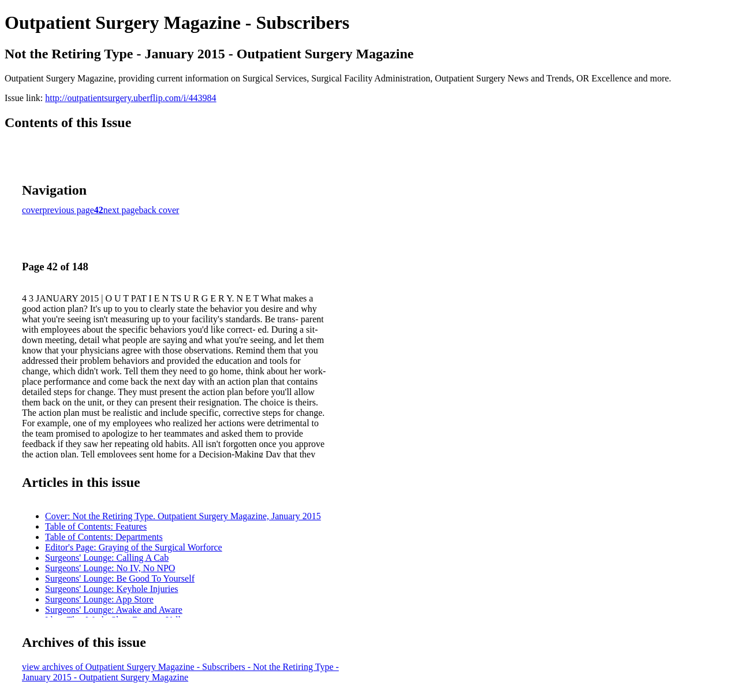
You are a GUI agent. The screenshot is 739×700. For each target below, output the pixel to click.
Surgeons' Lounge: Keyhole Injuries (112, 589)
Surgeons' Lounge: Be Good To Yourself (120, 578)
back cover (159, 210)
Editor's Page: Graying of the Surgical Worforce (134, 547)
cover (32, 210)
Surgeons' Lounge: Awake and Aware (114, 610)
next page (121, 210)
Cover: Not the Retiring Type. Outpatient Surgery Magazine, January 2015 (183, 516)
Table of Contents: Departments (104, 537)
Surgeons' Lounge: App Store (99, 599)
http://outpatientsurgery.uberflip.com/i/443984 (130, 98)
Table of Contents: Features (96, 526)
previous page (68, 210)
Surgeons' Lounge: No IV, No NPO (110, 568)
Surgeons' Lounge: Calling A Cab (107, 558)
